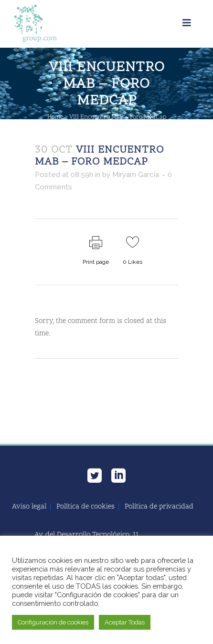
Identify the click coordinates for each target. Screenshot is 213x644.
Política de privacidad (159, 507)
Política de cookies (85, 507)
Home (55, 117)
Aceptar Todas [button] (125, 622)
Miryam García (136, 175)
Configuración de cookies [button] (53, 622)
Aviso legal (29, 507)
